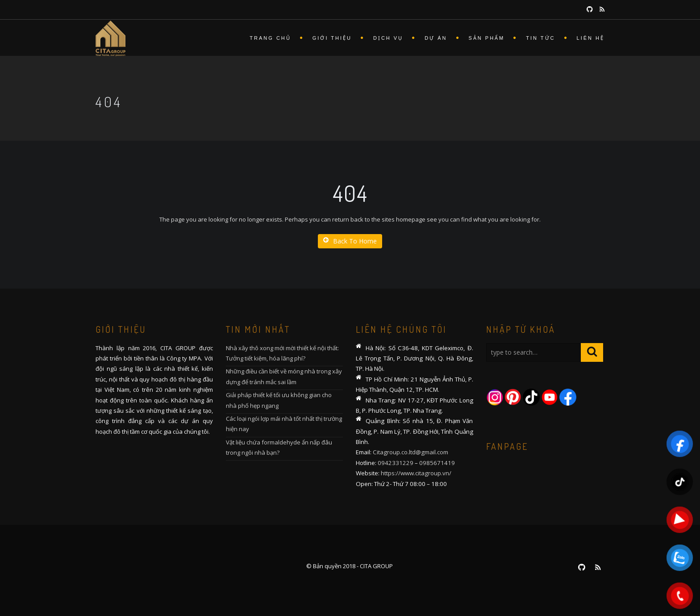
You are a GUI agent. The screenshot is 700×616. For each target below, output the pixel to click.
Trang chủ (270, 38)
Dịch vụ (388, 38)
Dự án (436, 38)
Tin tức (540, 38)
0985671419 (437, 463)
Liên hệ (591, 38)
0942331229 (396, 463)
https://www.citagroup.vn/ (416, 473)
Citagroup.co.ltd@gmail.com (410, 452)
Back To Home (350, 241)
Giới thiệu (332, 38)
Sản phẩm (487, 38)
